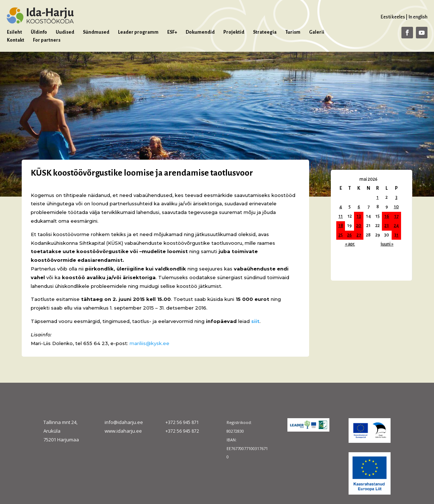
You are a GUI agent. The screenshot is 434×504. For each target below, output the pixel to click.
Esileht (14, 32)
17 (396, 216)
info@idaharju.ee (124, 422)
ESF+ (172, 32)
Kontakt (16, 40)
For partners (47, 40)
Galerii (317, 32)
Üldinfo (39, 32)
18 (341, 226)
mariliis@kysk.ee (149, 343)
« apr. (350, 244)
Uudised (65, 32)
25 (341, 235)
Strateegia (265, 32)
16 (387, 216)
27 (359, 235)
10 (396, 207)
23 (387, 226)
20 (359, 226)
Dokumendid (200, 32)
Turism (293, 32)
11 (341, 216)
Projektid (234, 32)
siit (255, 321)
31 (396, 235)
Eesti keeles (393, 17)
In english (418, 17)
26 (349, 235)
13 (359, 216)
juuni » (387, 244)
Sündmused (96, 32)
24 (396, 226)
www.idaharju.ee (123, 431)
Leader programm (138, 32)
